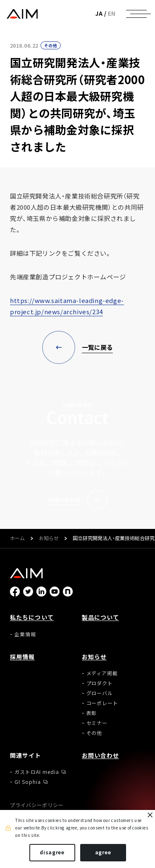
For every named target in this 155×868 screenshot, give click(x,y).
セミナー (97, 723)
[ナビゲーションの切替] (136, 14)
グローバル (100, 693)
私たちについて (32, 617)
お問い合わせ (101, 755)
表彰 (92, 713)
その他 (51, 45)
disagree (52, 852)
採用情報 (22, 657)
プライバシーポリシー (37, 805)
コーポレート (103, 703)
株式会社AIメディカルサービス (22, 14)
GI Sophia (28, 782)
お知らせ (49, 538)
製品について (101, 617)
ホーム (17, 538)
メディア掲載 (102, 673)
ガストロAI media (37, 772)
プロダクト (100, 683)
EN (112, 13)
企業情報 (25, 634)
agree (103, 852)
